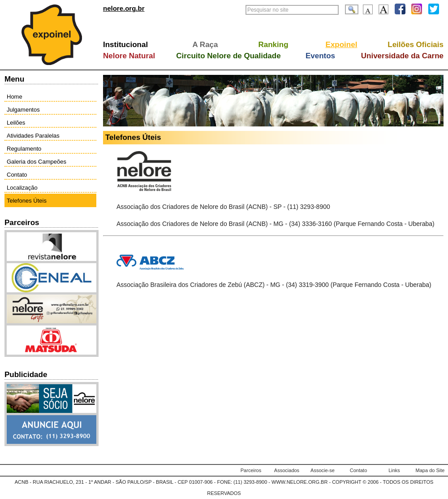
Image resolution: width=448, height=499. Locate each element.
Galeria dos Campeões (37, 162)
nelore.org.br (124, 8)
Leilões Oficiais (416, 45)
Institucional (125, 45)
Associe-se (323, 470)
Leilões (16, 123)
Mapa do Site (430, 470)
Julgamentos (23, 110)
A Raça (205, 45)
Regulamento (24, 149)
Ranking (273, 45)
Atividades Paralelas (33, 136)
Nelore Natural (129, 56)
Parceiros (251, 470)
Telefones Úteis (27, 201)
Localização (22, 188)
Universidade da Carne (402, 56)
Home (15, 97)
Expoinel (342, 45)
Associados (287, 470)
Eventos (320, 56)
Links (394, 470)
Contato (17, 175)
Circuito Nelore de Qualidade (228, 56)
